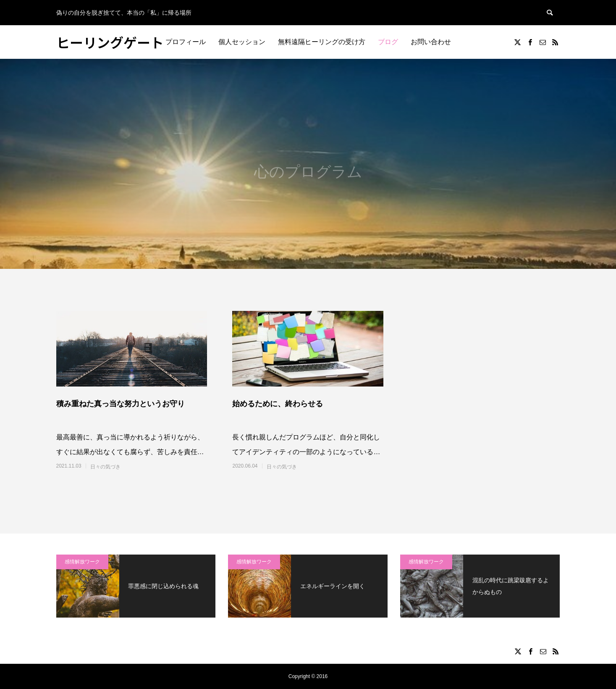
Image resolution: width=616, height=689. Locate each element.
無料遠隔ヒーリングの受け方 (322, 42)
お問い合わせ (431, 42)
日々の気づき (105, 467)
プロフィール (186, 42)
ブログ (388, 42)
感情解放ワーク (82, 562)
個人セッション (242, 42)
